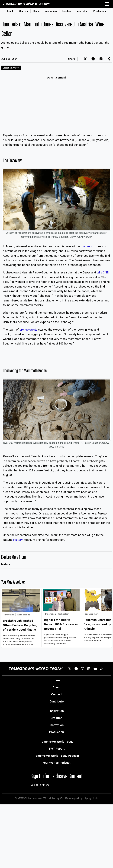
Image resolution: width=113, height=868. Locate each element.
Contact (56, 694)
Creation (67, 11)
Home (36, 11)
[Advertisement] (56, 105)
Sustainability (23, 615)
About (57, 687)
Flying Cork (91, 798)
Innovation (82, 11)
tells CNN (103, 272)
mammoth (87, 246)
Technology (64, 614)
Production (100, 11)
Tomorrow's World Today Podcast (56, 756)
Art (97, 614)
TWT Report (57, 749)
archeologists (29, 330)
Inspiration (51, 11)
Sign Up (24, 11)
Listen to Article (11, 68)
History (18, 540)
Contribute (57, 701)
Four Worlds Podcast (56, 763)
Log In (11, 11)
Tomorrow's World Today (57, 742)
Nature (6, 564)
